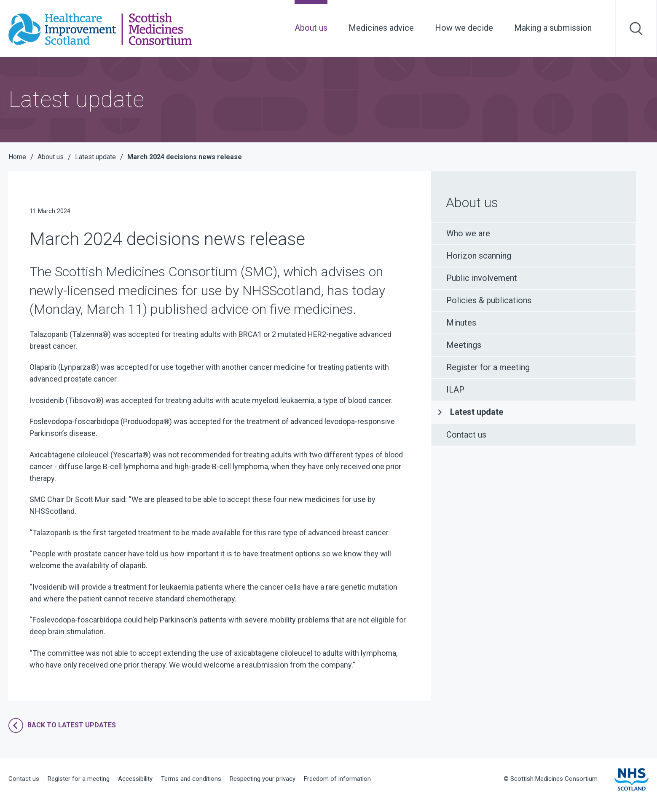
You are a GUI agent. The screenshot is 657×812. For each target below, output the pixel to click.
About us (311, 28)
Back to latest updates (62, 725)
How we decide (464, 28)
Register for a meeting (488, 367)
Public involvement (482, 278)
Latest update (477, 412)
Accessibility (135, 779)
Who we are (468, 233)
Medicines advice (381, 28)
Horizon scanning (479, 256)
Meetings (464, 345)
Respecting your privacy (263, 779)
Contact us (466, 435)
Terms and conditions (191, 779)
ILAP (455, 390)
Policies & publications (489, 300)
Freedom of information (337, 779)
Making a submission (553, 28)
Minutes (461, 323)
